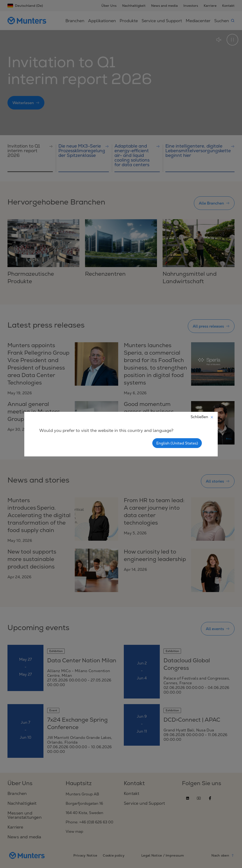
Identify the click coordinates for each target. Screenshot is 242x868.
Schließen (202, 417)
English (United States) (177, 443)
